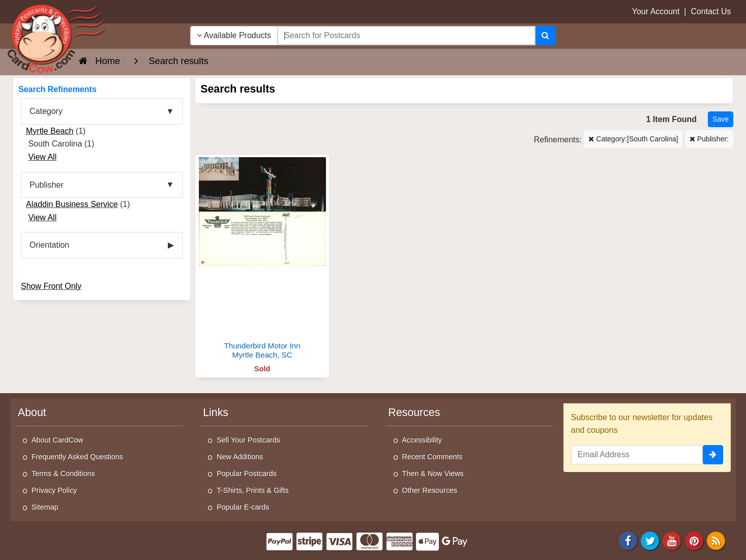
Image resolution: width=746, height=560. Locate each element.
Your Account (656, 11)
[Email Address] (637, 455)
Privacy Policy (54, 490)
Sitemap (45, 507)
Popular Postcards (247, 474)
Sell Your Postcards (248, 440)
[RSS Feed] (716, 540)
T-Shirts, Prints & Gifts (253, 490)
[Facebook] (628, 540)
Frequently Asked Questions (77, 457)
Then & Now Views (433, 474)
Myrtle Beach (50, 131)
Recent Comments (432, 457)
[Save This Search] (721, 119)
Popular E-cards (243, 507)
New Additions (240, 457)
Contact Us (711, 11)
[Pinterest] (694, 540)
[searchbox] (406, 36)
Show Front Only (51, 286)
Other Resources (430, 490)
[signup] (713, 455)
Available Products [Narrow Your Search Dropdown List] (234, 35)
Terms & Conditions (63, 474)
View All (42, 157)
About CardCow (57, 440)
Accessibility (422, 440)
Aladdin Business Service (72, 204)
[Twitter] (650, 540)
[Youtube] (672, 540)
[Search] (545, 36)
